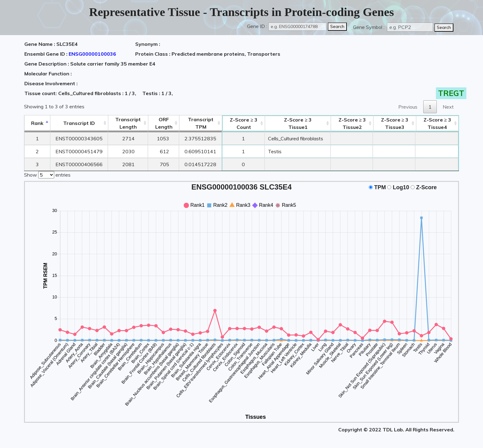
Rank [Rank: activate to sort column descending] (37, 123)
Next (448, 107)
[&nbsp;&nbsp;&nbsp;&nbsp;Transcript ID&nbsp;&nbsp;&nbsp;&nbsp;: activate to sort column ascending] (79, 123)
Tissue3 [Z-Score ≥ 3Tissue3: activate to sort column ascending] (395, 123)
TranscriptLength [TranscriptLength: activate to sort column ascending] (128, 123)
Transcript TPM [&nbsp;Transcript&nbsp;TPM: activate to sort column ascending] (201, 123)
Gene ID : (257, 26)
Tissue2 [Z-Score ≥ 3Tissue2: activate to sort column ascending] (352, 123)
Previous (408, 107)
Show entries (47, 174)
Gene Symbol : (369, 27)
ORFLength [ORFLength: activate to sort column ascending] (164, 123)
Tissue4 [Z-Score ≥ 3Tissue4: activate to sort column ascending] (437, 123)
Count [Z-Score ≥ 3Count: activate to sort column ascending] (244, 123)
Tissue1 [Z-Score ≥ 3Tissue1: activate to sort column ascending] (298, 123)
